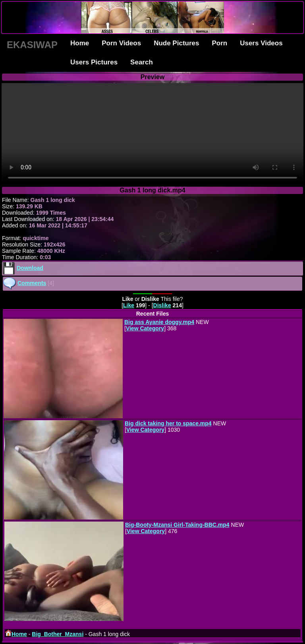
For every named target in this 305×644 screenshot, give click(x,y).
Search (142, 62)
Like (129, 305)
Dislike (162, 305)
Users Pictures (94, 62)
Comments (32, 283)
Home (80, 43)
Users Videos (261, 43)
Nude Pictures (176, 43)
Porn (219, 43)
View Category (145, 328)
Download (30, 268)
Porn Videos (121, 43)
